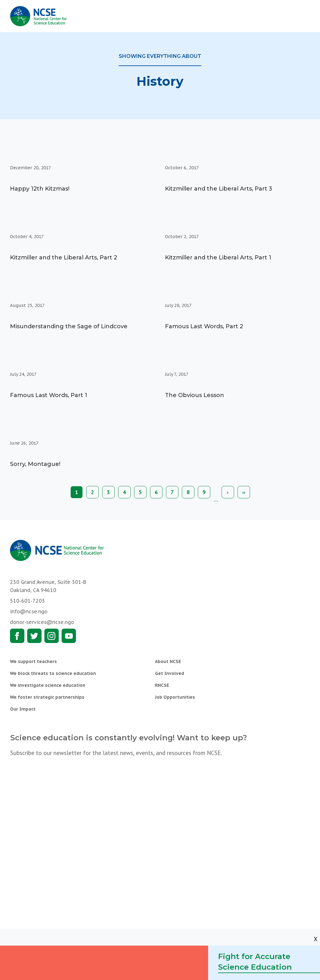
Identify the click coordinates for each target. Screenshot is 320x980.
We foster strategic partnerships (47, 697)
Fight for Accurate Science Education (255, 962)
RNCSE (162, 685)
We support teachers (33, 661)
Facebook (17, 636)
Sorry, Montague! (35, 464)
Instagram (52, 636)
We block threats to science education (53, 673)
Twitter (34, 636)
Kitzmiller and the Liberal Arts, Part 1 (218, 258)
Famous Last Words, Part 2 (204, 326)
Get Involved (170, 673)
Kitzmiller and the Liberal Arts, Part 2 (64, 258)
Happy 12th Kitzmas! (40, 189)
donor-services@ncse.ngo (42, 622)
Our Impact (23, 709)
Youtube (69, 636)
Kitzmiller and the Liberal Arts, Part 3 (219, 189)
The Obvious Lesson (195, 395)
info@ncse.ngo (29, 611)
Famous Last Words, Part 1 (49, 395)
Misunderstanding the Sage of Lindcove (69, 326)
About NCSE (168, 661)
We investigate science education (48, 685)
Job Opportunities (175, 697)
